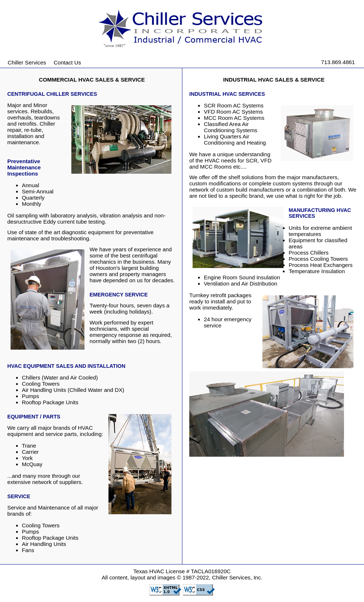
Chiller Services (27, 62)
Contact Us (68, 62)
